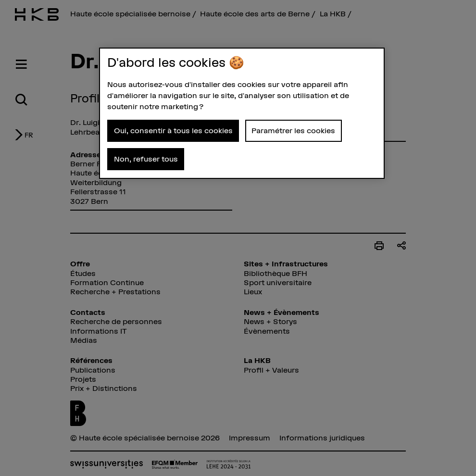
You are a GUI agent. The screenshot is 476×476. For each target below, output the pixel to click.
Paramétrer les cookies (293, 130)
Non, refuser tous (146, 159)
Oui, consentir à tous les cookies (173, 130)
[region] (242, 113)
